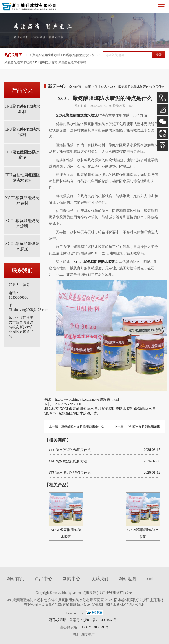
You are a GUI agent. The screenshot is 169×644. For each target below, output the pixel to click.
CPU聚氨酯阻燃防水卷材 (43, 55)
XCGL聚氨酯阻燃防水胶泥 (22, 246)
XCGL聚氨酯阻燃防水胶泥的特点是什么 (137, 87)
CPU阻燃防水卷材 (45, 62)
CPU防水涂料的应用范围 (143, 426)
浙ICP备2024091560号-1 (102, 620)
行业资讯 (101, 87)
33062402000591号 (95, 627)
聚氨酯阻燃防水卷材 (72, 62)
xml (150, 579)
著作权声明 (58, 620)
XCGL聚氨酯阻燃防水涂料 (22, 223)
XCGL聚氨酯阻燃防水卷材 (22, 201)
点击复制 (89, 593)
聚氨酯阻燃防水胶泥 (118, 409)
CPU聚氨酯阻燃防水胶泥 (22, 155)
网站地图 (127, 579)
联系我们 (99, 579)
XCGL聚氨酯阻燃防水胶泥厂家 (73, 413)
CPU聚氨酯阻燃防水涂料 (78, 55)
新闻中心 (72, 579)
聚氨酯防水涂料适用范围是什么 (83, 426)
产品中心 (44, 579)
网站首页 (15, 579)
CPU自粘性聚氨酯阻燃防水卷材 (22, 178)
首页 (88, 87)
